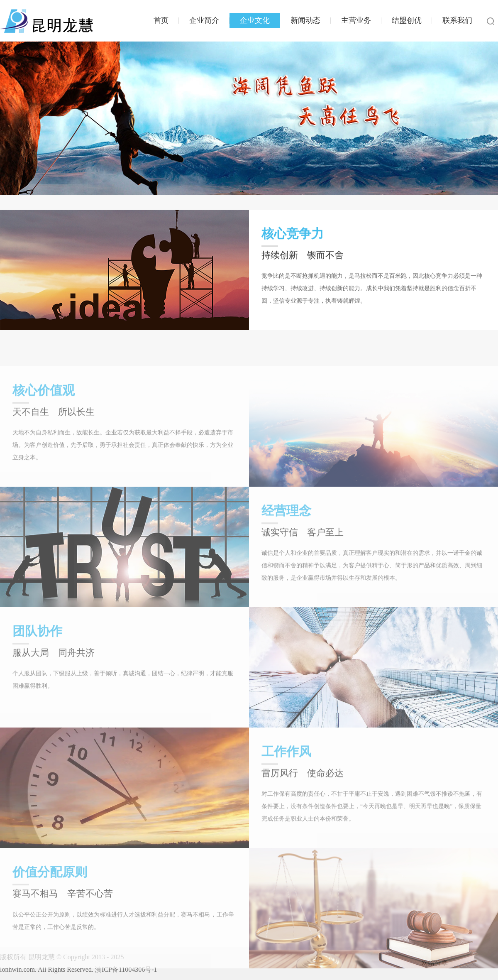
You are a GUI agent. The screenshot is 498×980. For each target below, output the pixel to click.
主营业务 (356, 20)
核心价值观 (44, 415)
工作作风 (286, 776)
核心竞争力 (293, 238)
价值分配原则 (50, 896)
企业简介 (204, 20)
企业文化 (255, 20)
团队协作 (37, 655)
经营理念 (286, 535)
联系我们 (457, 20)
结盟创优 (407, 20)
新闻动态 (305, 20)
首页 (161, 20)
